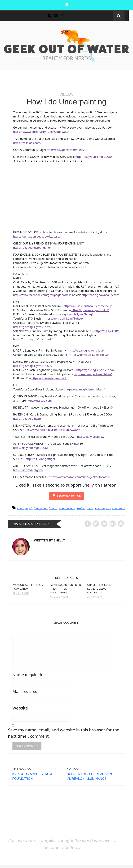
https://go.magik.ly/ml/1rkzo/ (93, 374)
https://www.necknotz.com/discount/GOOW (51, 430)
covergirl (23, 508)
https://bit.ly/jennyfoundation (32, 247)
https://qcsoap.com (39, 400)
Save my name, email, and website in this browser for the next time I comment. (64, 733)
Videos (66, 94)
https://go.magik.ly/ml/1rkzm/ (85, 389)
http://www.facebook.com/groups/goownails (42, 295)
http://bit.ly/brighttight (40, 459)
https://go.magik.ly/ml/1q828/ (33, 366)
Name (27, 675)
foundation (41, 508)
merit (90, 508)
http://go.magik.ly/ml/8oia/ (86, 350)
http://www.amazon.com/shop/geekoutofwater (79, 477)
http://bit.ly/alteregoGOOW (31, 448)
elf (31, 508)
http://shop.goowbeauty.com (100, 295)
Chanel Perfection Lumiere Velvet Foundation (100, 589)
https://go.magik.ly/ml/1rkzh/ (32, 327)
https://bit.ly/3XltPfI (107, 331)
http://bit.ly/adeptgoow (28, 470)
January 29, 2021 (59, 597)
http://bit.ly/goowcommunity (65, 150)
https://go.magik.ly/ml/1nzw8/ (33, 339)
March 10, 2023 (21, 593)
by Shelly (42, 524)
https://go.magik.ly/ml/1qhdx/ (96, 370)
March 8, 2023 (24, 524)
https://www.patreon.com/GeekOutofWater (41, 132)
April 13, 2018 (95, 597)
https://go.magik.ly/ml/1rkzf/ (90, 310)
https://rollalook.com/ (27, 143)
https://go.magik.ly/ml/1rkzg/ (74, 314)
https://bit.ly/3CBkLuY (27, 418)
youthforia (119, 508)
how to (53, 508)
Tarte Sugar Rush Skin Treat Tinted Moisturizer (65, 589)
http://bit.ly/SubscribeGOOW (94, 157)
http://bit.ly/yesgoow (91, 437)
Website (20, 708)
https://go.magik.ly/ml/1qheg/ (63, 318)
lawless (81, 508)
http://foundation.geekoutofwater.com (38, 236)
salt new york (103, 508)
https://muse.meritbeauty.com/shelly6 (88, 306)
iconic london (67, 508)
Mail (25, 691)
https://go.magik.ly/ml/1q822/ (89, 354)
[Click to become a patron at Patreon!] (66, 495)
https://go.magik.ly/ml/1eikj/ (50, 378)
